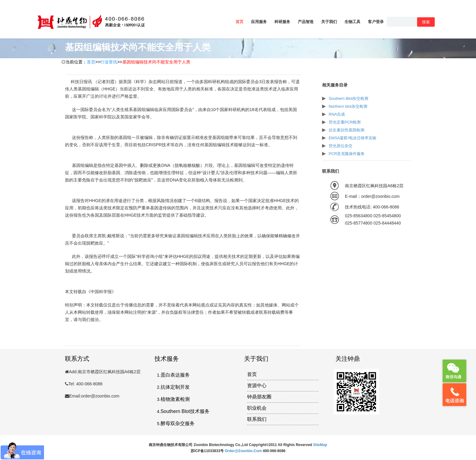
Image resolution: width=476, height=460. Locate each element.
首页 (240, 22)
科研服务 (282, 22)
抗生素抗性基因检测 (347, 130)
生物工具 (352, 22)
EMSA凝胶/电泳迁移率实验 (353, 138)
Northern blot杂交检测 (348, 106)
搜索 (426, 22)
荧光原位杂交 (341, 146)
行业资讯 (109, 62)
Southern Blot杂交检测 (349, 98)
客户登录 (376, 22)
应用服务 (259, 22)
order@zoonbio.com (244, 451)
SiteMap (320, 445)
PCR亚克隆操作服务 (347, 154)
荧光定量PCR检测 (345, 122)
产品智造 (306, 22)
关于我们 (329, 22)
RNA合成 (337, 114)
